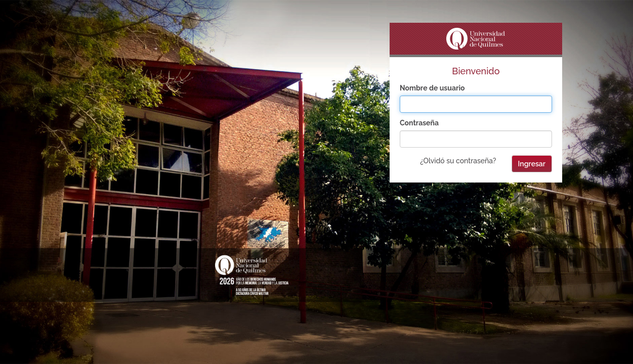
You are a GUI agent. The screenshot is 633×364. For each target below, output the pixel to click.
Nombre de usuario (432, 88)
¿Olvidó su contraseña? (458, 161)
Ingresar (532, 164)
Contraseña (419, 123)
